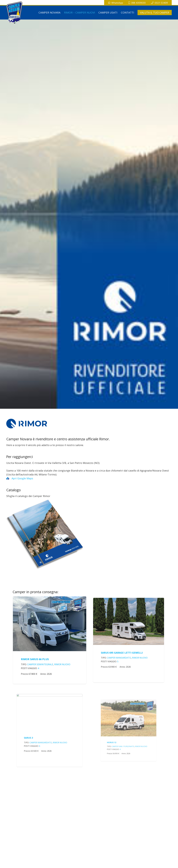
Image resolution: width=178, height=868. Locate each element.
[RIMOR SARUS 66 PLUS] (49, 613)
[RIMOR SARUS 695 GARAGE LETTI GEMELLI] (129, 627)
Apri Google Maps (22, 478)
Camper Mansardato (125, 646)
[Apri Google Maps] (9, 478)
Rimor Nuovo (58, 656)
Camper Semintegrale (43, 656)
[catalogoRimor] (89, 534)
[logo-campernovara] (14, 13)
